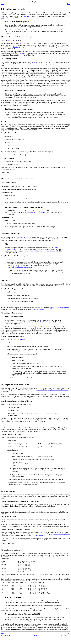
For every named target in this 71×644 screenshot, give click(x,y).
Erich (9, 40)
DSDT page (16, 47)
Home (35, 642)
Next (69, 4)
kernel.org (50, 251)
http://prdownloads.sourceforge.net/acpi (20, 267)
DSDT (21, 44)
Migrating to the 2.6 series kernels (40, 213)
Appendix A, (58, 308)
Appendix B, (53, 390)
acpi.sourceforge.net (23, 16)
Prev (2, 4)
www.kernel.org (24, 237)
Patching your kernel (38, 310)
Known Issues (21, 340)
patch (2, 18)
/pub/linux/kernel (32, 251)
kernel (33, 62)
